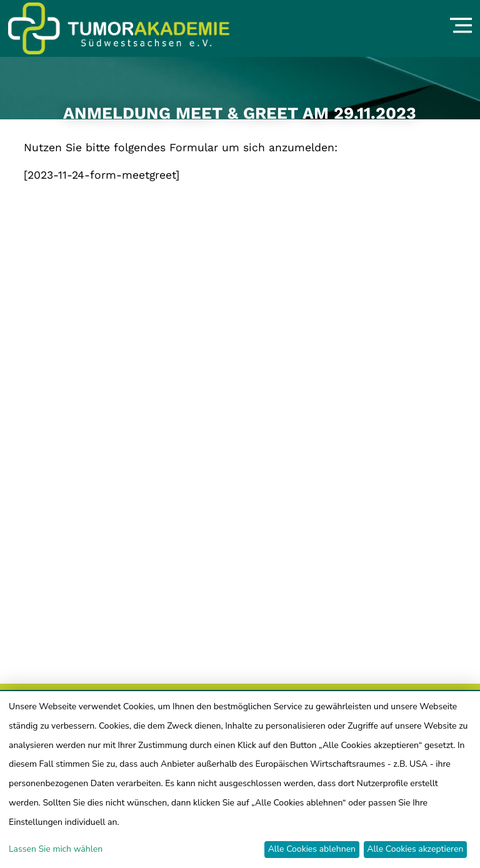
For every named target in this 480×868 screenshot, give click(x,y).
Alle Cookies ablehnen (312, 849)
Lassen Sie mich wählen (56, 849)
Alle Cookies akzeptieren (415, 849)
